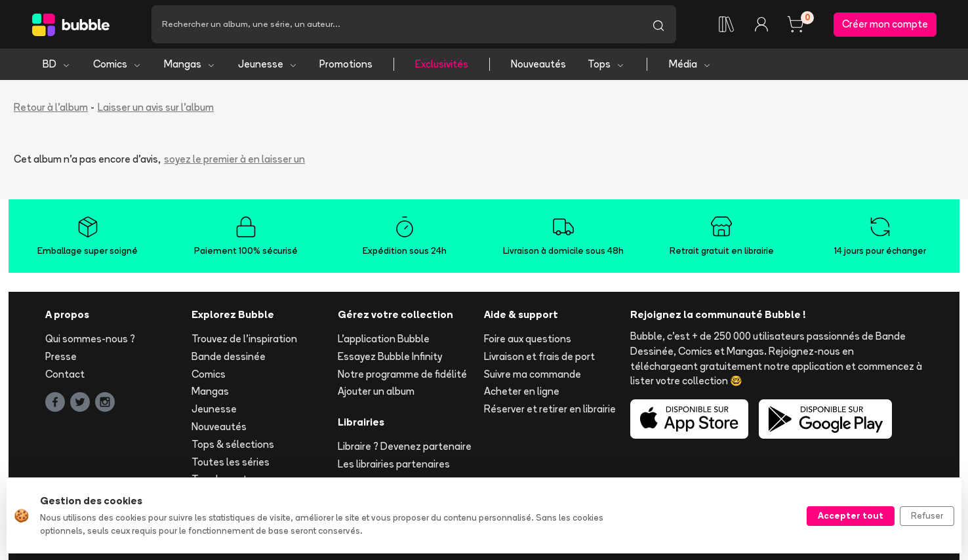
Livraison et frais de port (539, 356)
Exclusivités (442, 64)
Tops (606, 64)
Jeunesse (268, 64)
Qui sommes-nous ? (90, 339)
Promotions (346, 64)
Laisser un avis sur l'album (156, 107)
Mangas (190, 64)
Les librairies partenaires (394, 464)
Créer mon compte (885, 24)
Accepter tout (851, 515)
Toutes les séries (231, 462)
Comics (117, 64)
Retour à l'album (51, 107)
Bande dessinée (229, 356)
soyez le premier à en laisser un (234, 159)
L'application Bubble (384, 339)
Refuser (927, 515)
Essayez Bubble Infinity (390, 356)
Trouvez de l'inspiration (244, 339)
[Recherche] (396, 24)
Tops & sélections (233, 444)
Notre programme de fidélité (402, 374)
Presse (61, 356)
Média (690, 64)
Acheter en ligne (522, 391)
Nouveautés (538, 64)
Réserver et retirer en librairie (550, 409)
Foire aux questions (528, 339)
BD (57, 64)
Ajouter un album (376, 391)
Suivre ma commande (533, 374)
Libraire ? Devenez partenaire (405, 446)
